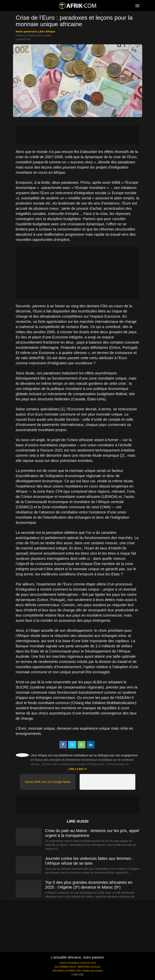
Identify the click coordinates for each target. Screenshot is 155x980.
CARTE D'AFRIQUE (69, 963)
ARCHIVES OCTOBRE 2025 (66, 971)
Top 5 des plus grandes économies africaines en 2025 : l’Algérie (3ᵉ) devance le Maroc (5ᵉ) (89, 885)
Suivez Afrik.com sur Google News (48, 782)
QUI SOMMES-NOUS (65, 967)
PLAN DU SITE (88, 963)
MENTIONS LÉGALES (89, 967)
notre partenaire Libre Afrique (36, 31)
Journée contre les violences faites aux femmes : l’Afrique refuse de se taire (89, 861)
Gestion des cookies (93, 971)
